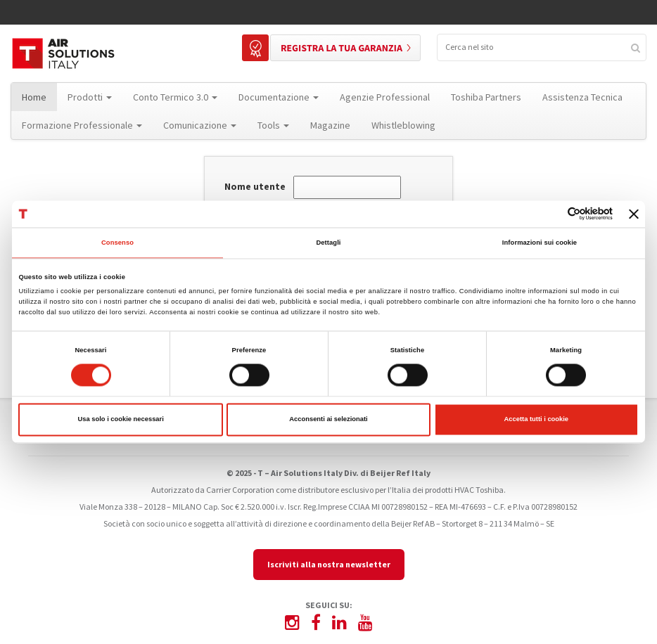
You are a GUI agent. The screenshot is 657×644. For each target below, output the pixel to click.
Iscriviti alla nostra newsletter (329, 564)
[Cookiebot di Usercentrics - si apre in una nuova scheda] (551, 214)
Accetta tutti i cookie (537, 420)
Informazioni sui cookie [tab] (540, 243)
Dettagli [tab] (328, 243)
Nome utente (255, 187)
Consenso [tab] (117, 243)
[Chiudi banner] (634, 214)
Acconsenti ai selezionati (328, 420)
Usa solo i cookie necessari (121, 420)
